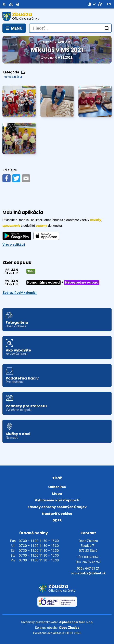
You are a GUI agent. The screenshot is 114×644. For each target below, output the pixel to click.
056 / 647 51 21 (88, 568)
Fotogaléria (13, 77)
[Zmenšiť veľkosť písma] (94, 4)
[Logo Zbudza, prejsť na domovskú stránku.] (57, 16)
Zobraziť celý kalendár (20, 293)
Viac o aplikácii (14, 245)
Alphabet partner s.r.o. (76, 622)
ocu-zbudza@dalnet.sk (88, 573)
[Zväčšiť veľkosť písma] (100, 4)
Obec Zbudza (69, 628)
